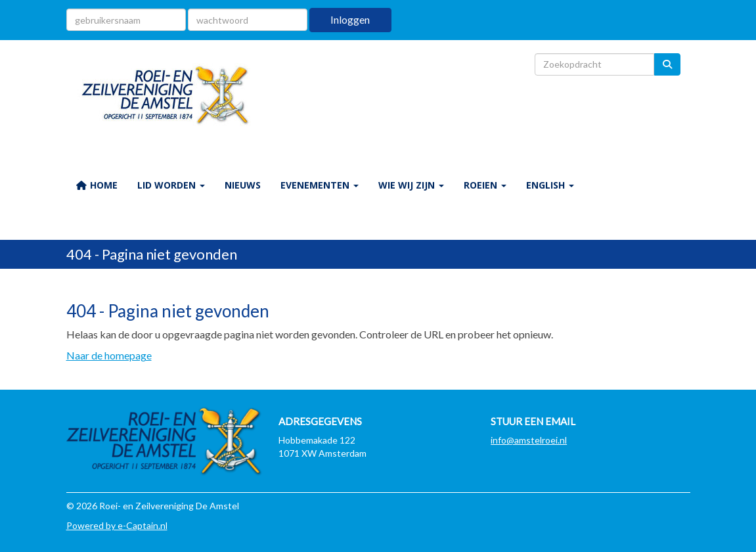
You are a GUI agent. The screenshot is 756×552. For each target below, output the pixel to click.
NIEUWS (243, 185)
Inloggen (350, 19)
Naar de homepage (109, 355)
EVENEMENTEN (320, 185)
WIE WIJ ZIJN (411, 185)
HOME (97, 185)
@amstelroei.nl (529, 440)
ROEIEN (485, 185)
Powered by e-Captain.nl (117, 525)
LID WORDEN (171, 185)
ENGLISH (550, 185)
